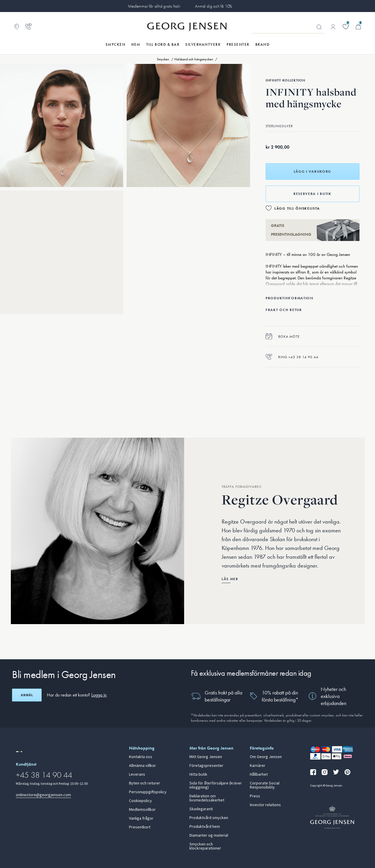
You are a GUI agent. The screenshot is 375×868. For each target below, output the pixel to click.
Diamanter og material (209, 835)
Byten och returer (145, 783)
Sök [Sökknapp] (319, 27)
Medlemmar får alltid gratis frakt (154, 6)
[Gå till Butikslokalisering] (17, 27)
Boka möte (283, 336)
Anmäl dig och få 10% (213, 6)
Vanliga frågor (141, 818)
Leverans (137, 774)
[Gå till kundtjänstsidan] (28, 27)
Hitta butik (198, 774)
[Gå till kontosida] (333, 27)
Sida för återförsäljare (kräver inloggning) (216, 785)
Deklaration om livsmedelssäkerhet (207, 798)
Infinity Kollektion (285, 80)
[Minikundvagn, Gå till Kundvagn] (358, 27)
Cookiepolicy (140, 801)
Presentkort (140, 827)
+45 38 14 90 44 (44, 775)
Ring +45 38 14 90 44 (292, 357)
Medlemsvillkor (142, 810)
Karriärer (258, 766)
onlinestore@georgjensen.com (43, 795)
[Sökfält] (288, 27)
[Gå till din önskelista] (346, 27)
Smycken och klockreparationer (205, 846)
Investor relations (265, 805)
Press (255, 796)
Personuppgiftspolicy (148, 792)
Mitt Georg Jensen (206, 757)
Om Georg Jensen (266, 757)
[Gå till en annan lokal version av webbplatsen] (19, 752)
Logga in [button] (99, 695)
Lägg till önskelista (297, 208)
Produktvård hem (205, 827)
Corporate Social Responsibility (265, 785)
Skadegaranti (201, 809)
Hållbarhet (259, 774)
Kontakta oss (141, 757)
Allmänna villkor (142, 766)
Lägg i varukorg (313, 171)
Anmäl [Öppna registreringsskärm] (27, 695)
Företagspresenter (206, 766)
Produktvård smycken (209, 818)
